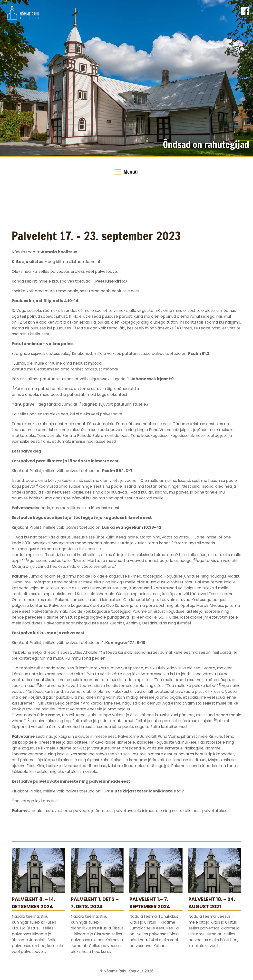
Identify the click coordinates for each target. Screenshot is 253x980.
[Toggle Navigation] (126, 172)
